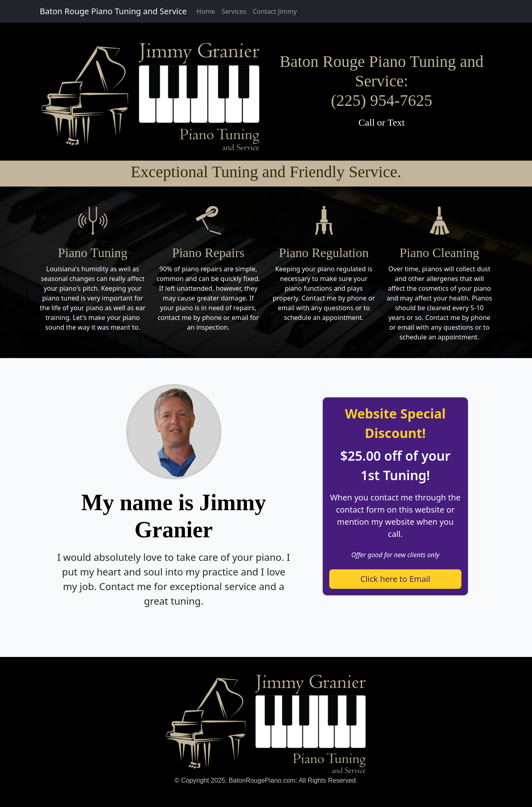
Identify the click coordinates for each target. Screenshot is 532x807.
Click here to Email (395, 579)
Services (234, 11)
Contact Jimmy (275, 11)
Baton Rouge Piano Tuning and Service (113, 11)
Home (206, 11)
